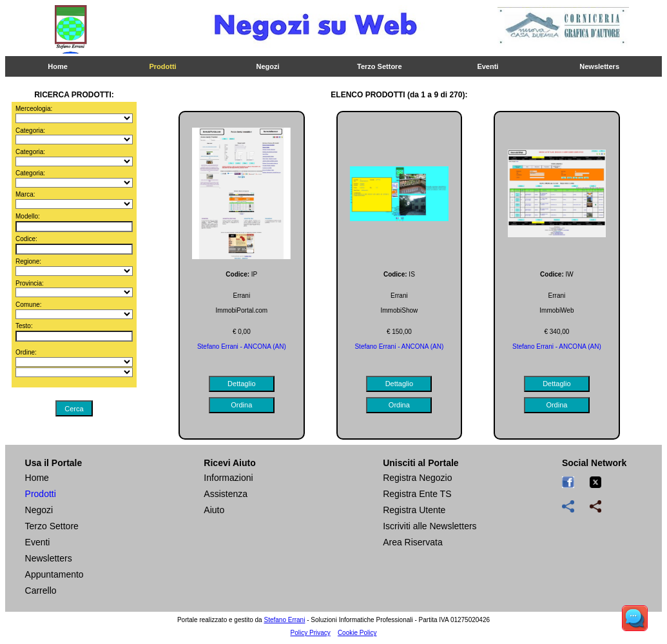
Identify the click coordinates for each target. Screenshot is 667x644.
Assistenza (226, 494)
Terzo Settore (379, 66)
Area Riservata (413, 542)
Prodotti (162, 66)
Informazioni (228, 478)
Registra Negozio (417, 478)
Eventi (488, 66)
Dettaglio (241, 384)
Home (58, 66)
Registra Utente (414, 510)
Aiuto (214, 510)
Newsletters (599, 66)
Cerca (74, 409)
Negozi (268, 66)
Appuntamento (54, 574)
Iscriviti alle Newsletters (430, 526)
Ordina (241, 405)
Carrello (41, 590)
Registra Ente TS (417, 494)
